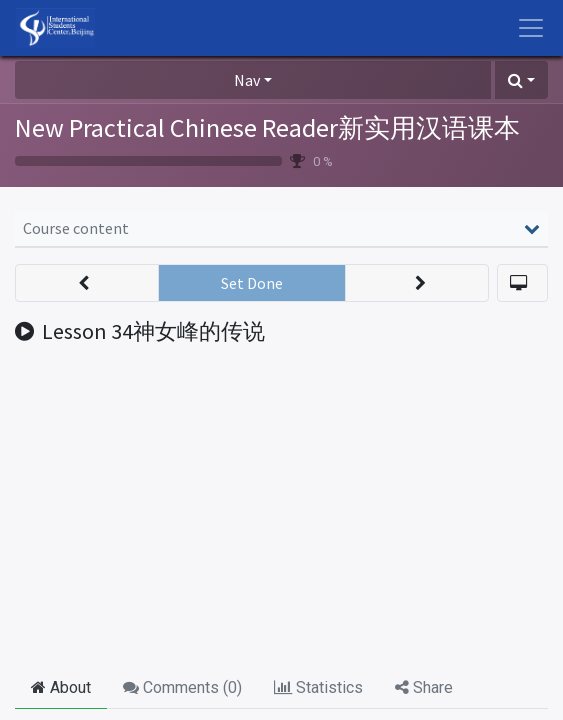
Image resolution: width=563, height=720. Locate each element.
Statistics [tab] (318, 687)
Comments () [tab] (182, 687)
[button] (521, 80)
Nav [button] (247, 80)
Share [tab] (424, 687)
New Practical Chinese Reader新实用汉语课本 (267, 127)
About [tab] (61, 687)
